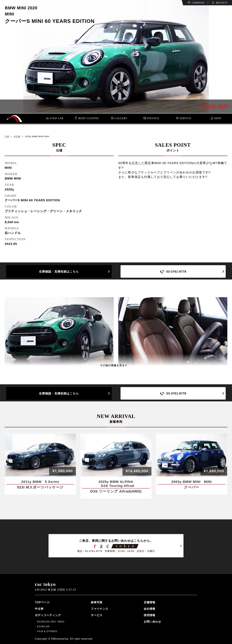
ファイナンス (100, 609)
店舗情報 (150, 602)
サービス (97, 615)
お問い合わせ (152, 622)
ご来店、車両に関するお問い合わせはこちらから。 (116, 546)
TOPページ (42, 602)
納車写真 (97, 602)
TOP (7, 136)
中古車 (17, 136)
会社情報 (150, 609)
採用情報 (150, 615)
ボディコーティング (48, 615)
